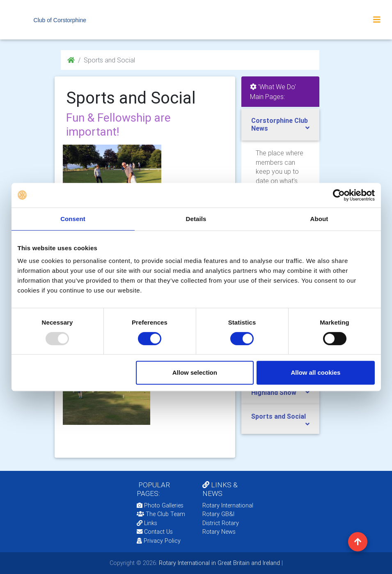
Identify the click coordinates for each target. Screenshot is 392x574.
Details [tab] (196, 219)
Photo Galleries (160, 505)
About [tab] (319, 219)
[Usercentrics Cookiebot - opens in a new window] (339, 195)
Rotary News (219, 532)
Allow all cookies (316, 372)
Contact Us (155, 532)
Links (147, 523)
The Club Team (161, 514)
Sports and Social (279, 416)
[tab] (280, 124)
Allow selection (195, 372)
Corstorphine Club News (280, 124)
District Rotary (221, 523)
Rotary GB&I (218, 514)
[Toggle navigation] (377, 20)
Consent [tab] (73, 219)
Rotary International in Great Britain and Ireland (219, 563)
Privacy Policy (159, 541)
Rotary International (228, 505)
